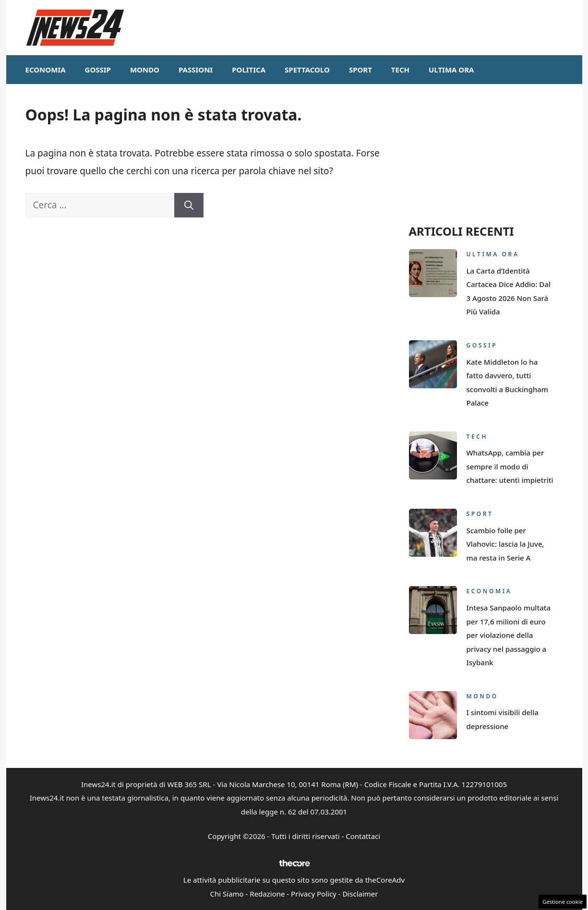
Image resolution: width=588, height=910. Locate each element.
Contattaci (363, 836)
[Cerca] (189, 205)
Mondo (145, 70)
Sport (360, 70)
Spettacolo (307, 70)
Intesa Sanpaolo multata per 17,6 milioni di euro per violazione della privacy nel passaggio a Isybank (509, 635)
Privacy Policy (314, 894)
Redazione (267, 894)
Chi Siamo (227, 894)
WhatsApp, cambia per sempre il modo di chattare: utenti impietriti (510, 466)
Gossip (98, 70)
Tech (400, 70)
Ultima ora (451, 70)
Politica (249, 70)
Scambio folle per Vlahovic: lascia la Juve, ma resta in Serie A (505, 544)
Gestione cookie (563, 902)
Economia (46, 70)
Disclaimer (360, 894)
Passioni (196, 70)
